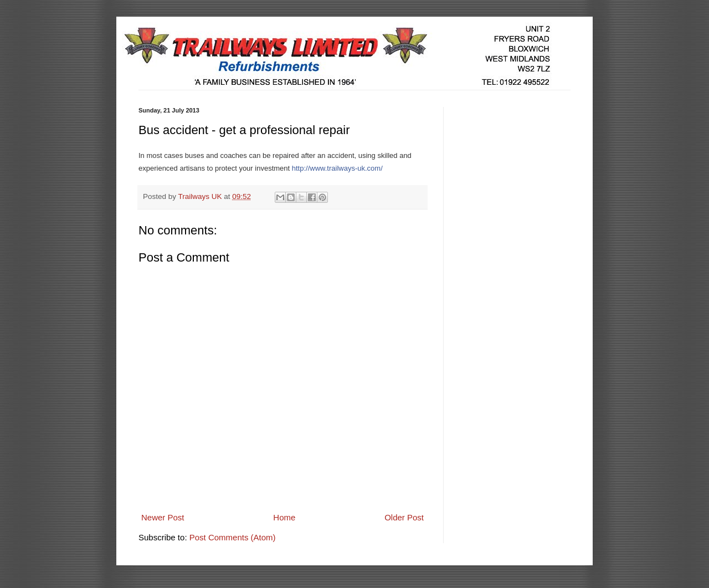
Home (284, 517)
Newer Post (163, 517)
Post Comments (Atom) (233, 537)
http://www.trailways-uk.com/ (337, 168)
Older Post (404, 517)
